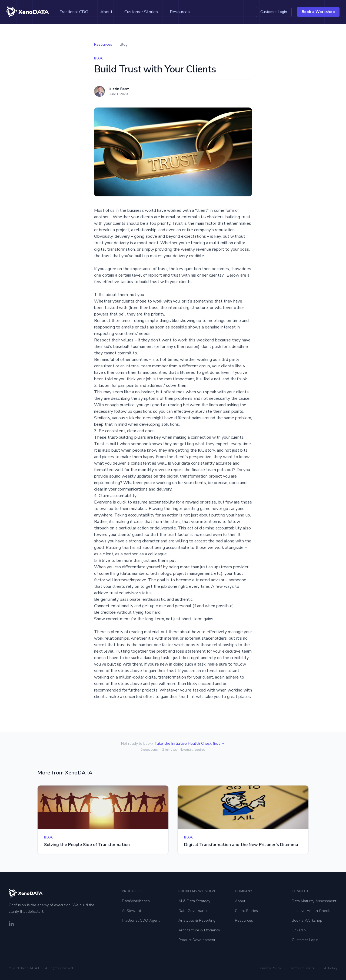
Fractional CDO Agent (141, 920)
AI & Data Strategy (194, 901)
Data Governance (193, 911)
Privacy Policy (271, 968)
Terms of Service (302, 968)
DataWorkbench (136, 901)
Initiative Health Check (311, 911)
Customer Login (274, 12)
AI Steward (132, 911)
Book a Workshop (318, 12)
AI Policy (331, 968)
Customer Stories (141, 12)
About (106, 12)
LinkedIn (299, 930)
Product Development (197, 940)
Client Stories (246, 911)
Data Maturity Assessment (314, 901)
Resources (180, 12)
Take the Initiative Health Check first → (190, 744)
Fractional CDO (74, 12)
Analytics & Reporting (197, 920)
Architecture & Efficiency (199, 930)
